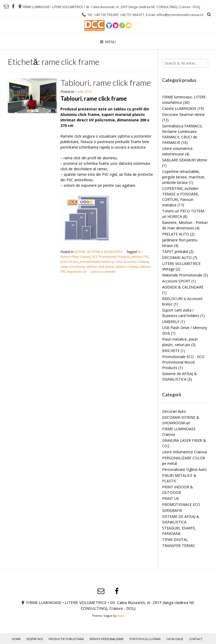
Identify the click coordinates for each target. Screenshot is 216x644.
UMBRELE (171, 322)
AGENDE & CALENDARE (183, 287)
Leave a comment (103, 272)
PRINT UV (170, 498)
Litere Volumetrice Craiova (184, 452)
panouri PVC (140, 257)
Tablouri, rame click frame (106, 83)
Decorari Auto (174, 411)
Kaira (121, 616)
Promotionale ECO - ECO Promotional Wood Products (183, 362)
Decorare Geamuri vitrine (183, 114)
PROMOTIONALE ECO (181, 504)
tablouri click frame (100, 267)
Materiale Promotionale (182, 275)
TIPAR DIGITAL (175, 540)
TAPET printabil (175, 252)
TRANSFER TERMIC (179, 546)
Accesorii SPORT (176, 281)
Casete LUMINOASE (179, 108)
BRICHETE (171, 351)
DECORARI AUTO (177, 258)
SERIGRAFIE (172, 510)
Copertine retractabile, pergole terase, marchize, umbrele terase (184, 177)
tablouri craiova (127, 267)
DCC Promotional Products (111, 257)
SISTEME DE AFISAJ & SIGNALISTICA (98, 252)
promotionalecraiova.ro (96, 262)
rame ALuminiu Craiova (132, 262)
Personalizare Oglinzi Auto (184, 469)
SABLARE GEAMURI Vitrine (185, 160)
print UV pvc (69, 262)
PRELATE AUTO (176, 234)
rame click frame (72, 267)
